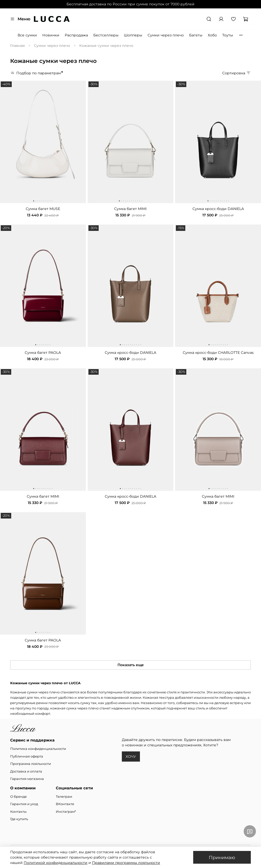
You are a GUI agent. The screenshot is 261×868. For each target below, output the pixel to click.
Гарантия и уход (24, 804)
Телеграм (64, 797)
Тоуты (228, 35)
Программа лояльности (31, 764)
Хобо (212, 35)
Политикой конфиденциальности (56, 863)
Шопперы (133, 35)
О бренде (18, 797)
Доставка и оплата (26, 771)
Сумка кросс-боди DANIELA (218, 209)
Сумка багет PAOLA (43, 353)
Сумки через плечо (166, 35)
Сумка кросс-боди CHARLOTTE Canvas (218, 353)
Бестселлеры (106, 35)
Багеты (196, 35)
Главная (17, 46)
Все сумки (27, 35)
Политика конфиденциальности (38, 749)
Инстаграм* (66, 812)
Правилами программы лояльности (126, 863)
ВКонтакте (65, 804)
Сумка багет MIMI (130, 209)
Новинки (51, 35)
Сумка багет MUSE (43, 209)
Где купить (19, 819)
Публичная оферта (27, 756)
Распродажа (76, 35)
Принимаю (222, 857)
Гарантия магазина (27, 779)
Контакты (18, 812)
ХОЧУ (131, 757)
